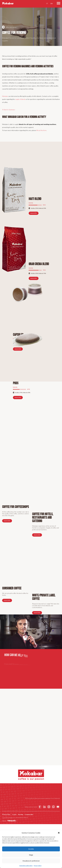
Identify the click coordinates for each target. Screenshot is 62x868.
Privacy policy (38, 866)
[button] (59, 833)
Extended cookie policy (26, 866)
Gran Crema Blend (39, 264)
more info (34, 213)
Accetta (31, 849)
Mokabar (5, 96)
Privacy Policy (6, 814)
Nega (31, 855)
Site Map (20, 814)
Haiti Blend (35, 199)
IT (47, 1)
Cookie (14, 814)
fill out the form (41, 130)
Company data (29, 814)
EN (52, 1)
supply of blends (20, 99)
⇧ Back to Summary (9, 110)
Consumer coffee (12, 588)
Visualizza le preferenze (31, 861)
